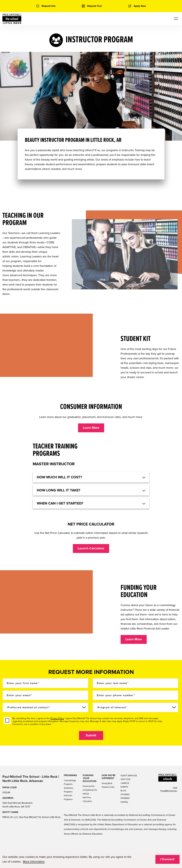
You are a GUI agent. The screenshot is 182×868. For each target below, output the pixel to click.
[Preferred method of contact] (45, 707)
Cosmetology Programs (70, 782)
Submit (91, 735)
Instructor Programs (68, 797)
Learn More (91, 428)
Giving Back (107, 783)
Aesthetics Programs (69, 790)
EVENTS (124, 787)
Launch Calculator (91, 548)
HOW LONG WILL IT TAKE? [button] (59, 490)
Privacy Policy (57, 718)
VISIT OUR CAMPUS (125, 781)
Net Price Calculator (87, 799)
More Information (34, 862)
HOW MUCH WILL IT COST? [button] (59, 477)
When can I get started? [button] (60, 503)
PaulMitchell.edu (169, 791)
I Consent (167, 859)
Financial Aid (89, 786)
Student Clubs (108, 787)
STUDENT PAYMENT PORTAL (125, 798)
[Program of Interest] (135, 707)
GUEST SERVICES (129, 776)
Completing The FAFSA (90, 792)
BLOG (123, 791)
